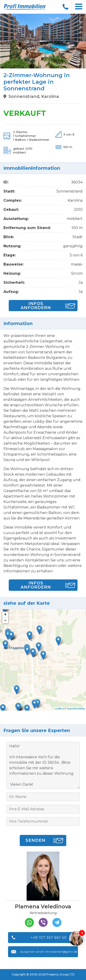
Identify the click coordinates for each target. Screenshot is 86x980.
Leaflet (59, 709)
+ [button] (5, 615)
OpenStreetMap (76, 709)
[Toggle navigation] (79, 7)
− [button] (5, 620)
